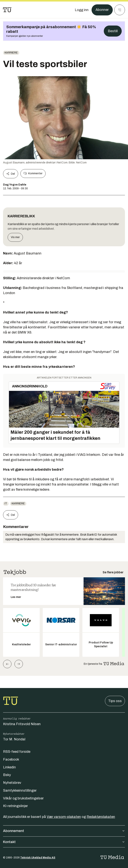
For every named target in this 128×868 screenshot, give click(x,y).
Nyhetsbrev (12, 783)
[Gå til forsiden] (7, 10)
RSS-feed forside (17, 752)
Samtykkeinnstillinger (20, 790)
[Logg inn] (82, 10)
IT (6, 504)
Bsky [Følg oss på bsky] (7, 775)
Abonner (102, 10)
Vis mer (15, 237)
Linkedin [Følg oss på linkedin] (9, 767)
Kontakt (64, 842)
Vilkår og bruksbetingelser (23, 798)
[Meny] (120, 10)
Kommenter (33, 174)
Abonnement (64, 831)
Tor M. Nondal (14, 739)
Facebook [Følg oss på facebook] (11, 759)
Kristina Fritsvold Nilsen (22, 724)
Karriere (11, 53)
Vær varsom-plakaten (64, 817)
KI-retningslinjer (15, 806)
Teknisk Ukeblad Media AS (38, 858)
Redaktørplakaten (101, 817)
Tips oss (115, 701)
